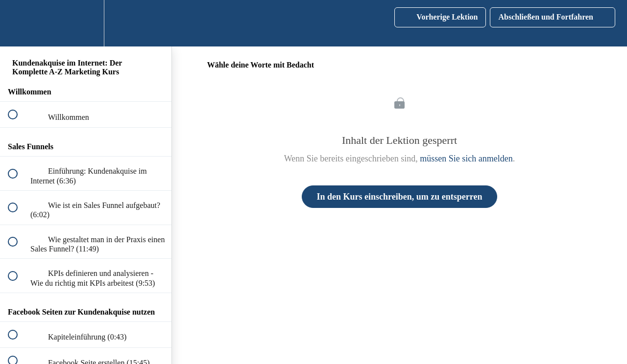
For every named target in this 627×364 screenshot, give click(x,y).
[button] (18, 23)
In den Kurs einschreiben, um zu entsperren (400, 197)
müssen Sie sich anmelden (466, 159)
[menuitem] (86, 23)
